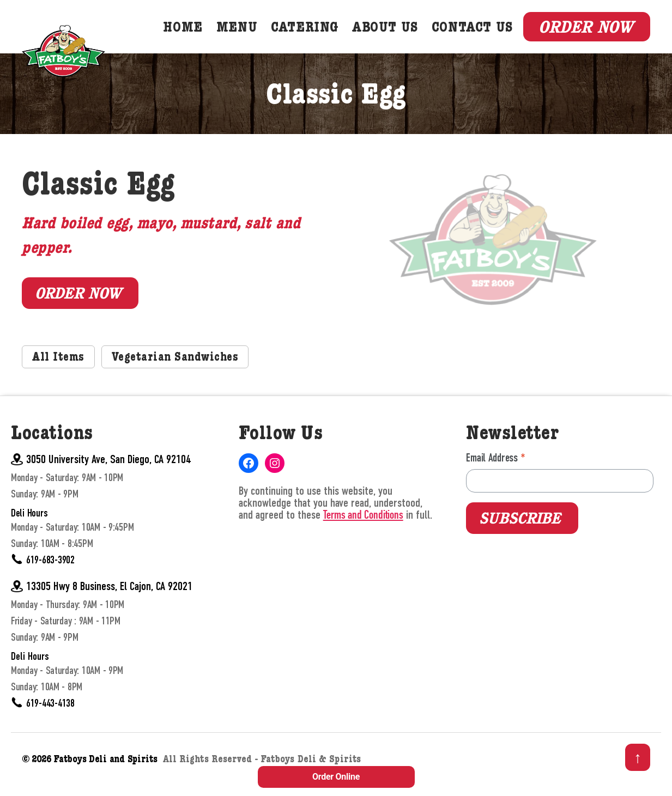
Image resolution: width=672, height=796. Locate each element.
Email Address (495, 473)
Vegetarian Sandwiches (175, 373)
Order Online (336, 777)
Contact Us (480, 36)
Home (191, 36)
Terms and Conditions (363, 530)
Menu (245, 36)
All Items (58, 373)
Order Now (586, 34)
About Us (393, 36)
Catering (313, 36)
